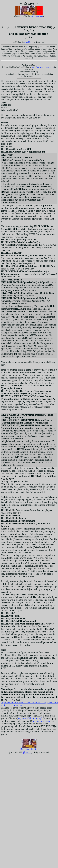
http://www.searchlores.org (43, 67)
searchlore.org (37, 16)
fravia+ (27, 752)
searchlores (29, 42)
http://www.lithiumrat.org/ (30, 718)
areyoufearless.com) (42, 721)
